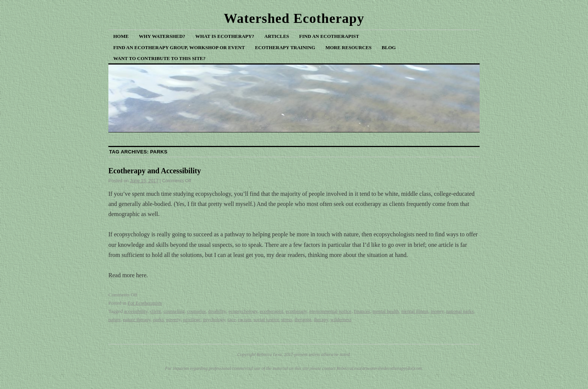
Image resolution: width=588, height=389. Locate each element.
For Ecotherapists (145, 303)
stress (287, 319)
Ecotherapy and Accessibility (155, 171)
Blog (389, 47)
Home (121, 36)
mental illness (415, 311)
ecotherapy (296, 311)
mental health (385, 311)
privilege (192, 319)
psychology (214, 319)
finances (362, 311)
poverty (173, 319)
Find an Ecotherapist (329, 36)
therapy (321, 319)
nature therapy (137, 319)
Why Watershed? (162, 36)
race (232, 319)
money (437, 311)
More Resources (349, 47)
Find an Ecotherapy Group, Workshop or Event (179, 47)
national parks (460, 311)
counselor (196, 311)
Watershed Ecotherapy (294, 18)
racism (245, 319)
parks (158, 319)
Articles (277, 36)
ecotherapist (272, 311)
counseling (174, 311)
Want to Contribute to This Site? (159, 58)
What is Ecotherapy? (225, 36)
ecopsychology (243, 311)
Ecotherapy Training (285, 47)
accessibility (136, 311)
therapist (303, 319)
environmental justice (330, 311)
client (155, 311)
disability (217, 311)
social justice (266, 319)
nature (114, 319)
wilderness (341, 319)
